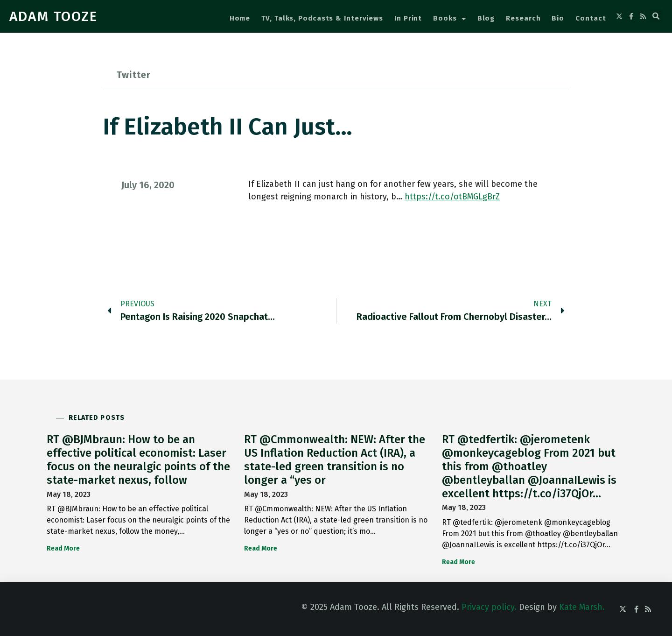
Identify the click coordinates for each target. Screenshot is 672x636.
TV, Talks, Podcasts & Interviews (322, 18)
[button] (656, 16)
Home (240, 18)
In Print (408, 18)
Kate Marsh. (582, 607)
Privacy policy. (489, 607)
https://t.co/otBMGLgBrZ (452, 197)
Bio (558, 18)
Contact (591, 18)
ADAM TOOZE (53, 16)
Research (523, 18)
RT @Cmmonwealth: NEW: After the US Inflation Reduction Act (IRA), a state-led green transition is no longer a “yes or (335, 459)
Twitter (134, 75)
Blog (486, 18)
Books (449, 19)
